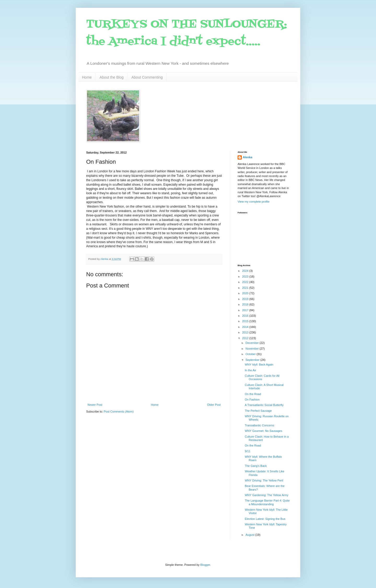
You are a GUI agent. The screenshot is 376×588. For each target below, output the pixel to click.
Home (87, 77)
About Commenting (147, 77)
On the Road (253, 394)
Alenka (248, 157)
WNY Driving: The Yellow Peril (264, 480)
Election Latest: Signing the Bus (265, 519)
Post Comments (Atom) (119, 411)
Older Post (214, 405)
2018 (246, 304)
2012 (246, 338)
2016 (246, 316)
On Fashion (252, 399)
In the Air (250, 370)
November (252, 349)
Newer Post (95, 405)
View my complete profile (254, 202)
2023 (246, 277)
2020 (246, 293)
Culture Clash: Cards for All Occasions (262, 377)
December (252, 343)
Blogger (205, 565)
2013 (246, 332)
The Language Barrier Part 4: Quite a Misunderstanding (267, 502)
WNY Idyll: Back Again (259, 364)
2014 (246, 327)
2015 (246, 321)
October (251, 354)
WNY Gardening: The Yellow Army (266, 495)
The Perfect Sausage (258, 411)
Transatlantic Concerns (259, 425)
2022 (246, 282)
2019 (246, 299)
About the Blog (111, 77)
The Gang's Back (256, 466)
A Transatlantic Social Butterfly (264, 405)
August (250, 535)
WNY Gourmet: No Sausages (263, 431)
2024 (246, 271)
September (253, 360)
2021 (246, 288)
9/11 (247, 451)
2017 (246, 310)
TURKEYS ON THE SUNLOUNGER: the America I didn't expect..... (187, 33)
